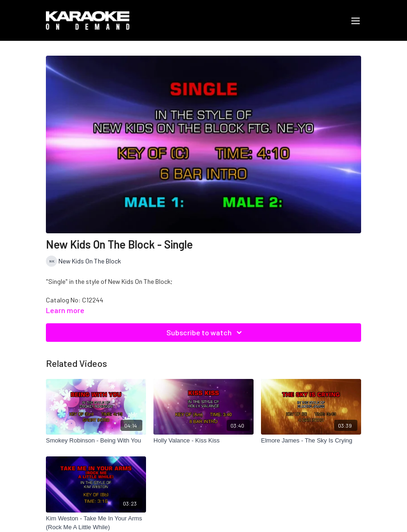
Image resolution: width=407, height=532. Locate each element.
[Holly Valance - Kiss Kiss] (203, 441)
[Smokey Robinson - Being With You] (96, 441)
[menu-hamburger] (356, 20)
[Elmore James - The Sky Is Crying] (311, 441)
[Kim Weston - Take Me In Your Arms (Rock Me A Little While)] (96, 523)
